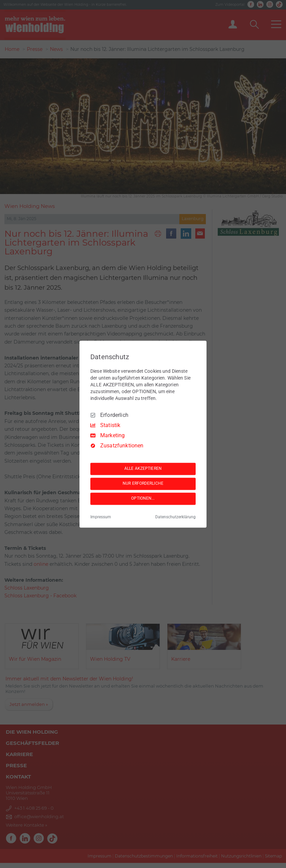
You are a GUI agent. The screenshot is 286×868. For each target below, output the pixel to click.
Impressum (101, 517)
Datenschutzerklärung (175, 517)
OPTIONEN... (143, 499)
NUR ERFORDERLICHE (143, 484)
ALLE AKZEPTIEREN (143, 469)
